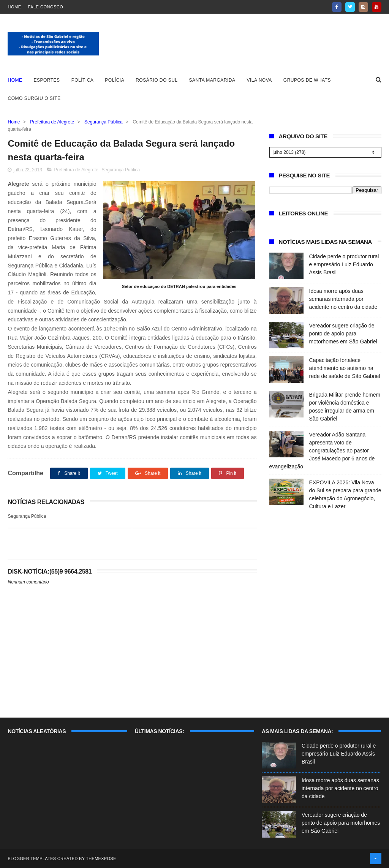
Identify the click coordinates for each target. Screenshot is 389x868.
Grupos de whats (307, 80)
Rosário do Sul (157, 80)
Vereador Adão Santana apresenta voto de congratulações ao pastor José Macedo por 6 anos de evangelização (322, 451)
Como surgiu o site (34, 98)
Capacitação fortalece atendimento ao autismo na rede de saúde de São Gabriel (345, 368)
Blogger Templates (32, 859)
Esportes (47, 80)
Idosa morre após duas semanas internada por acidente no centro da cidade (343, 299)
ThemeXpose (101, 859)
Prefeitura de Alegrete (52, 122)
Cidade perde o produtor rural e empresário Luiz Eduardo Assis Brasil (344, 264)
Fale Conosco (45, 7)
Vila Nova (259, 80)
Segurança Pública (104, 122)
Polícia (115, 80)
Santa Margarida (212, 80)
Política (83, 80)
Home (14, 7)
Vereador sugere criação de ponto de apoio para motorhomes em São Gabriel (343, 334)
